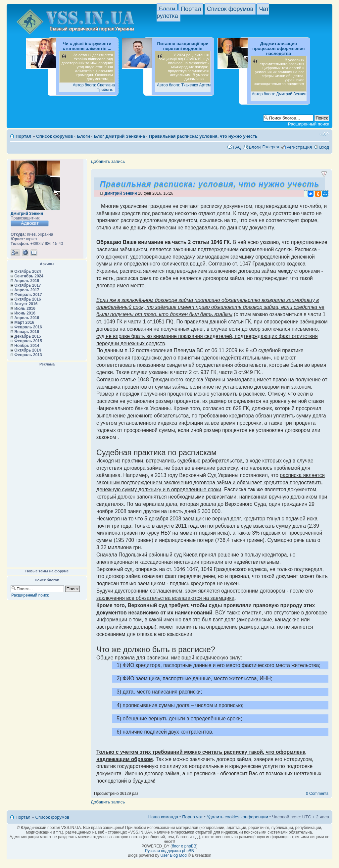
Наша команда (163, 817)
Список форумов (230, 9)
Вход (324, 147)
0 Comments (317, 794)
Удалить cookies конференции (237, 817)
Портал (191, 9)
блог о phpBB (184, 846)
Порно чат (192, 817)
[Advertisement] (47, 467)
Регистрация (299, 147)
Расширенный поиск (309, 124)
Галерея (271, 147)
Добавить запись (108, 161)
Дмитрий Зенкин (27, 214)
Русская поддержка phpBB (169, 851)
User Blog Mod (174, 855)
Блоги (167, 9)
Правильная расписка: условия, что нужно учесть (203, 136)
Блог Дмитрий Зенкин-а (120, 136)
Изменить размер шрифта (324, 134)
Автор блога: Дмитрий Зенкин (279, 94)
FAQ (237, 147)
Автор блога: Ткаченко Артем (184, 85)
